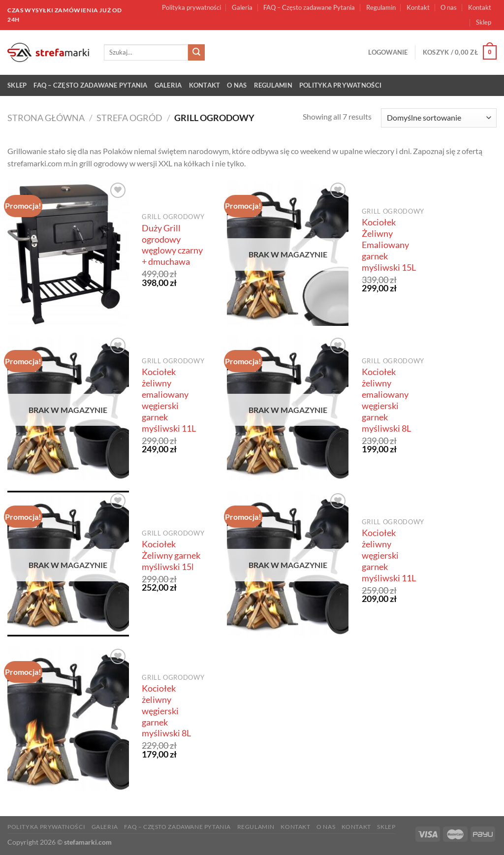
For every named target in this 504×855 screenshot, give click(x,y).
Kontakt (418, 7)
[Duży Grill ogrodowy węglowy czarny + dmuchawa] (68, 253)
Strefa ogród (129, 118)
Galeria (242, 7)
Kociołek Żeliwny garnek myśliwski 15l (171, 555)
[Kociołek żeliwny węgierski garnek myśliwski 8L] (68, 719)
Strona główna (46, 118)
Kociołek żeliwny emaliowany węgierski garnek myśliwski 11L (169, 400)
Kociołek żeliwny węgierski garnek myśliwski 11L (389, 555)
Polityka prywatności (191, 7)
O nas (449, 7)
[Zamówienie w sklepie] (439, 118)
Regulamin (381, 7)
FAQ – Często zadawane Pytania (309, 7)
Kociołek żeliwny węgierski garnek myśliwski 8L (166, 711)
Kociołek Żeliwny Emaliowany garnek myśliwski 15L (389, 245)
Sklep (484, 22)
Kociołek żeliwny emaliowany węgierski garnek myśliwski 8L (386, 400)
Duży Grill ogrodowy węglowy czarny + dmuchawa (172, 245)
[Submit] (196, 53)
